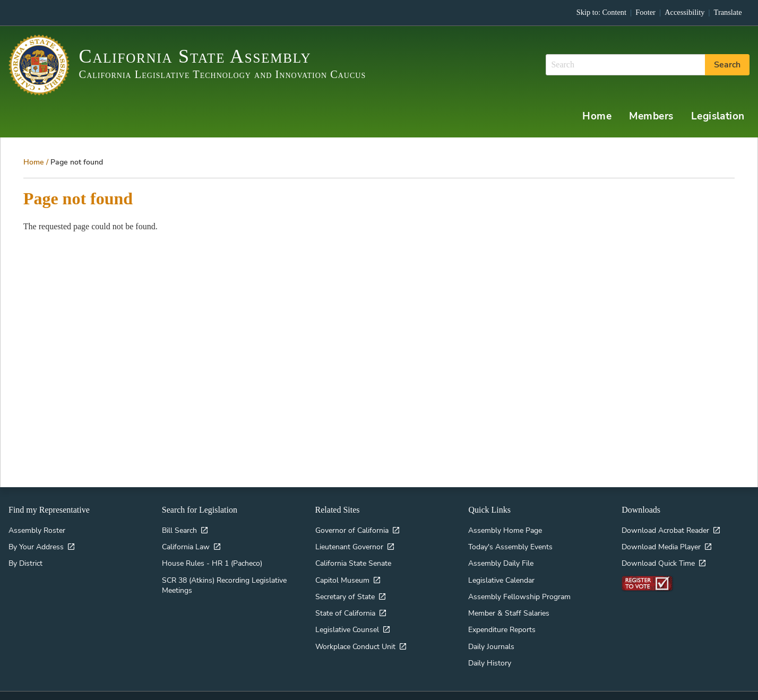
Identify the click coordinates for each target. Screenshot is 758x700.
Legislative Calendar (501, 573)
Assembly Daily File (501, 557)
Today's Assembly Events (510, 540)
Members (666, 111)
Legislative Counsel (347, 623)
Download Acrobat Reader (665, 524)
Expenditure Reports (502, 623)
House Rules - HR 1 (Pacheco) (212, 557)
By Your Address (36, 540)
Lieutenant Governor (349, 540)
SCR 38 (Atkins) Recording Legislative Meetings (224, 578)
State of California (345, 607)
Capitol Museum (342, 573)
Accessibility (684, 12)
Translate (728, 12)
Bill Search (179, 524)
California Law (186, 540)
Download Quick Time (658, 557)
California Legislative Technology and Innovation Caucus (223, 74)
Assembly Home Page (505, 524)
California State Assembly (195, 56)
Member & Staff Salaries (509, 607)
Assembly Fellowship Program (519, 590)
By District (25, 557)
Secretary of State (345, 590)
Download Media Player (661, 540)
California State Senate (353, 557)
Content (615, 12)
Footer (645, 12)
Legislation (725, 111)
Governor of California (352, 524)
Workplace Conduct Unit (355, 640)
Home (619, 111)
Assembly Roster (37, 524)
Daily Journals (491, 640)
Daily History (490, 656)
